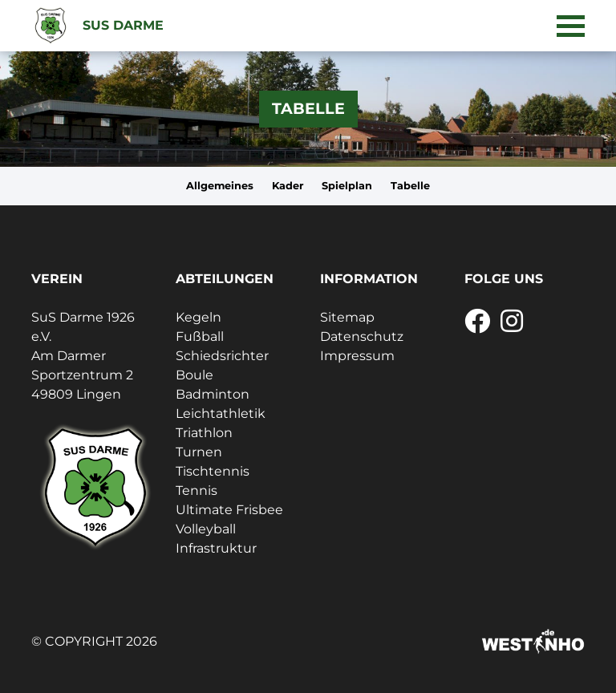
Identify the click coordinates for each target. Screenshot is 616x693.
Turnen (199, 452)
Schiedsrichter (222, 356)
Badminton (213, 394)
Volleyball (206, 529)
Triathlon (204, 433)
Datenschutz (362, 336)
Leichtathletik (221, 413)
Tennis (197, 490)
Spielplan (347, 186)
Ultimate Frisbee (229, 510)
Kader (288, 186)
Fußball (200, 336)
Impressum (357, 356)
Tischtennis (213, 471)
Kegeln (199, 317)
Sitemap (347, 317)
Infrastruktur (216, 548)
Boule (195, 375)
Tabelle (410, 186)
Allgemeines (220, 186)
